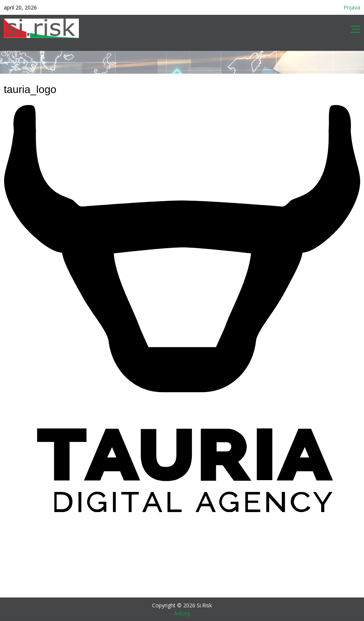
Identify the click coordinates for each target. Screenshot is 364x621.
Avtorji (182, 613)
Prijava (352, 7)
